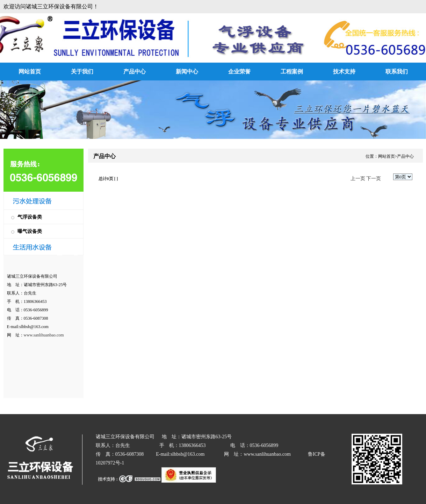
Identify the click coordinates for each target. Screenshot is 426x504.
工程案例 (292, 72)
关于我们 (82, 72)
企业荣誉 (239, 72)
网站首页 (30, 72)
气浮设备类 (30, 217)
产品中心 (135, 72)
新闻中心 (187, 72)
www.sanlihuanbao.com (44, 335)
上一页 (358, 179)
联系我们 (397, 72)
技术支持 (344, 72)
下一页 (374, 179)
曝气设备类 (30, 231)
